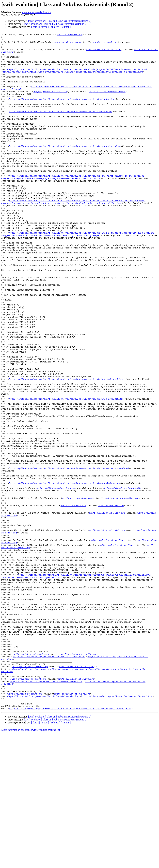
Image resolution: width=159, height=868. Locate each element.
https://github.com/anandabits (123, 579)
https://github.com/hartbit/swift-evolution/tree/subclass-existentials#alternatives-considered (69, 555)
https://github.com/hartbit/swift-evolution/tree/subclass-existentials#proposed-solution (65, 169)
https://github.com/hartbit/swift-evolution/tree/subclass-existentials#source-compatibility (67, 472)
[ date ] (35, 27)
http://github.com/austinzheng (107, 103)
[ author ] (66, 27)
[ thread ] (44, 27)
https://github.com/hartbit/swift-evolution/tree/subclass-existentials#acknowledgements (64, 573)
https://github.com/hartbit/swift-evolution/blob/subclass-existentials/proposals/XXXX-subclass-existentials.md (77, 77)
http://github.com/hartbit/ (50, 103)
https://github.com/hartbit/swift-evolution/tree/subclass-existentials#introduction (62, 112)
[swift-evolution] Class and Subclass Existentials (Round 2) (60, 21)
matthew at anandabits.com (37, 12)
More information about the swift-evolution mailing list (31, 865)
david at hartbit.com (69, 35)
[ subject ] (55, 27)
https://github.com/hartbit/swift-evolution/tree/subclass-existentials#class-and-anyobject (66, 448)
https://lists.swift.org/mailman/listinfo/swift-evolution (49, 781)
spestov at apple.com (68, 44)
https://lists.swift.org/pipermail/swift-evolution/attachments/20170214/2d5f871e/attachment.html (70, 844)
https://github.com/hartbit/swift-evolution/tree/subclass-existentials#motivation (61, 127)
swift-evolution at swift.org (104, 53)
